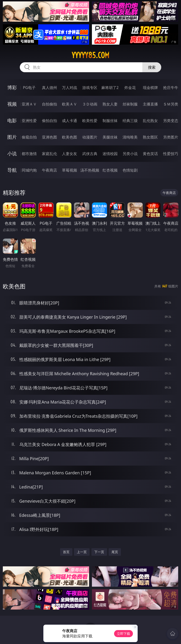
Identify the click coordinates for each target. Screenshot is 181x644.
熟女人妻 (110, 104)
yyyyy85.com (90, 55)
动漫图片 (90, 137)
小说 (12, 154)
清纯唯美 (130, 137)
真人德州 (49, 88)
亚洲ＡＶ (29, 104)
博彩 (12, 87)
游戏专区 (90, 88)
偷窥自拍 (29, 137)
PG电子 (29, 88)
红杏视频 (110, 170)
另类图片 (171, 137)
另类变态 (171, 121)
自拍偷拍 (49, 104)
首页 (66, 552)
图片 (12, 137)
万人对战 (70, 88)
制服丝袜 (110, 121)
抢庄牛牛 (171, 88)
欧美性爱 (90, 121)
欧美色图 (70, 137)
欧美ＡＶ (70, 104)
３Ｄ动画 (90, 104)
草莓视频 (70, 170)
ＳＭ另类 (171, 104)
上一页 (82, 552)
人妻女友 (70, 154)
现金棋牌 (150, 88)
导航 (12, 170)
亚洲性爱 (29, 121)
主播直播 (150, 104)
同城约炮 (29, 170)
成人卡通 (70, 121)
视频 (12, 104)
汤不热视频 (90, 170)
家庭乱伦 (49, 154)
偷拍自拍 (49, 121)
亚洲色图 (49, 137)
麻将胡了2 (110, 88)
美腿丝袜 (110, 137)
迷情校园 (110, 154)
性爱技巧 (171, 154)
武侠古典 (90, 154)
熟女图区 (150, 137)
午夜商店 (49, 170)
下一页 (99, 552)
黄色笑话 (150, 154)
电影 (12, 120)
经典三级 (130, 121)
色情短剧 (130, 170)
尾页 (115, 552)
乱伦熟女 (150, 121)
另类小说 (130, 154)
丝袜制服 (130, 104)
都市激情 (29, 154)
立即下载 (123, 633)
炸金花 (130, 88)
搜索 (152, 67)
